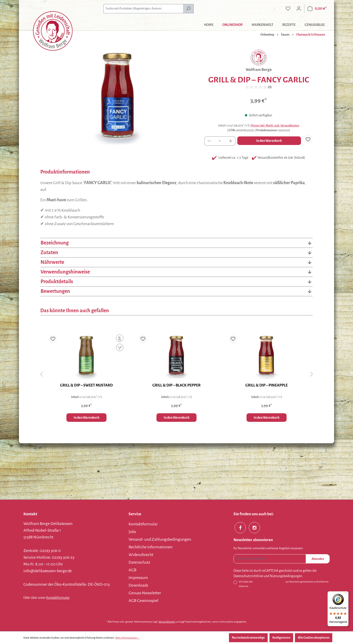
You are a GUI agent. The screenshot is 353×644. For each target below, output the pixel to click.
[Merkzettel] (288, 9)
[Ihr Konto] (299, 9)
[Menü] (346, 594)
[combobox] (143, 9)
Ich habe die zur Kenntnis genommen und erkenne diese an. (284, 584)
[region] (118, 98)
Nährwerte (176, 262)
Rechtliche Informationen (150, 547)
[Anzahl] (220, 141)
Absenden (318, 559)
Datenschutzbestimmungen (269, 582)
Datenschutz (139, 562)
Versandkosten (167, 622)
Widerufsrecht (141, 555)
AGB (132, 570)
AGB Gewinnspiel (144, 601)
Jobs (132, 532)
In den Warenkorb (269, 141)
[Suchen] (188, 9)
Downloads (138, 585)
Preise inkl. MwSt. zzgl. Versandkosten (275, 126)
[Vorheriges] (41, 374)
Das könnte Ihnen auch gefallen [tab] (75, 311)
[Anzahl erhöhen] (231, 141)
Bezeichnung (176, 243)
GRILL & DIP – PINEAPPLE (267, 385)
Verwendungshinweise (176, 272)
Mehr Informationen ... (127, 638)
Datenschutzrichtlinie (248, 576)
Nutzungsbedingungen (286, 576)
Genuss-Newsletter (145, 593)
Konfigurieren (281, 638)
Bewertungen (176, 291)
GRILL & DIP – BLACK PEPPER (176, 385)
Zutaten (176, 253)
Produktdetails (176, 282)
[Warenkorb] (317, 9)
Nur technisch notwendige (248, 638)
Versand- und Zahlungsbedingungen (160, 539)
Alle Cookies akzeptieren (314, 638)
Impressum (138, 578)
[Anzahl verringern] (209, 141)
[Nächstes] (312, 374)
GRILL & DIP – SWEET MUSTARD (86, 385)
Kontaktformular (58, 598)
